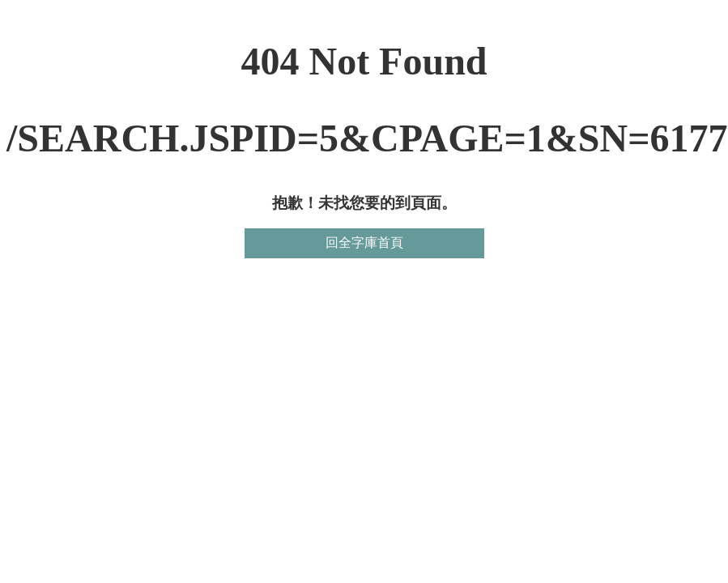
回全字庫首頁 (364, 243)
